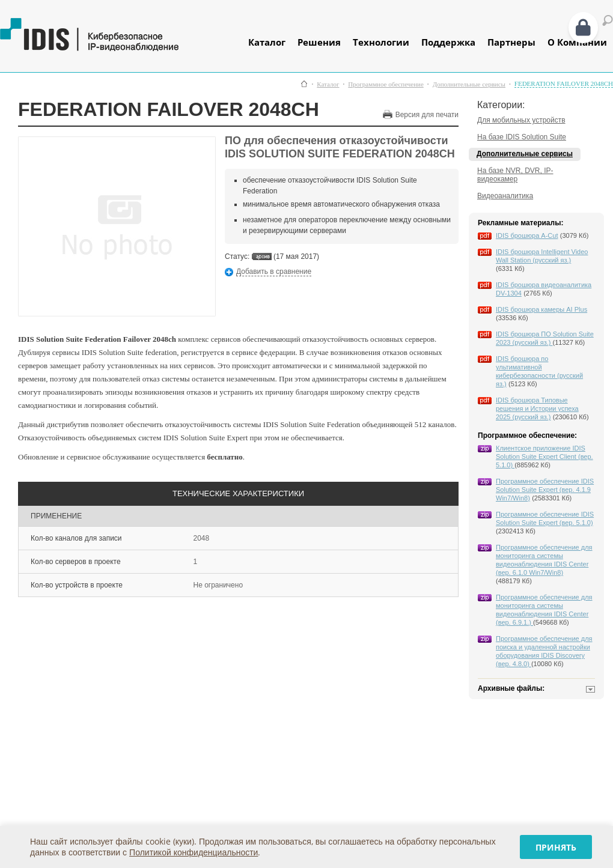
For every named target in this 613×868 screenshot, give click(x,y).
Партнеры (511, 42)
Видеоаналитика (505, 196)
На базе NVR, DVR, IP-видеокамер (515, 175)
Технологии (381, 42)
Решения (319, 42)
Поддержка (448, 42)
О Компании (577, 42)
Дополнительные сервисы (469, 84)
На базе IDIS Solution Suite (522, 137)
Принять (556, 847)
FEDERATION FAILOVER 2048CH (564, 84)
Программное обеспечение (386, 84)
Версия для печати (427, 115)
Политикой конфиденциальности (194, 852)
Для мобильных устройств (521, 120)
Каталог (267, 42)
